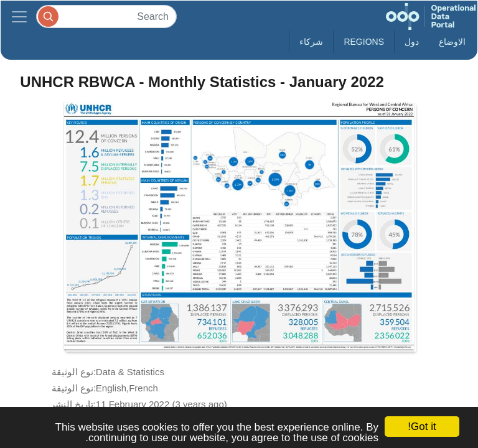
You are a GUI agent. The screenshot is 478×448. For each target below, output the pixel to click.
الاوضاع (452, 42)
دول (412, 42)
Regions (364, 42)
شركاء (311, 42)
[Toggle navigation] (19, 16)
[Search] (106, 16)
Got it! (422, 427)
